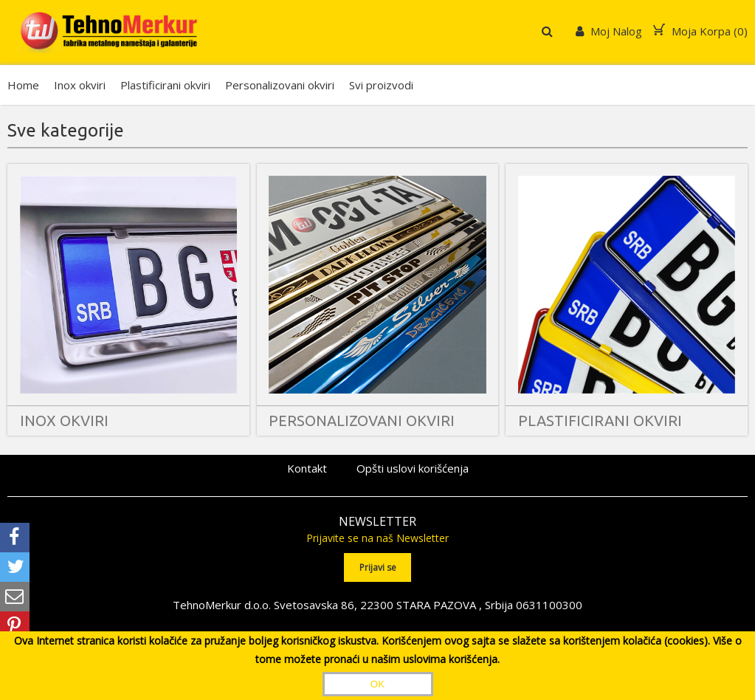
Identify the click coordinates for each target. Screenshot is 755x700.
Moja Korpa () (700, 31)
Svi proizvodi (381, 85)
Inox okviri (80, 85)
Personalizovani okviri (280, 85)
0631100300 (549, 605)
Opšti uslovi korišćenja (413, 468)
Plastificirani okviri (165, 85)
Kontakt (307, 468)
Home (23, 85)
